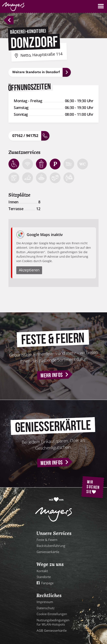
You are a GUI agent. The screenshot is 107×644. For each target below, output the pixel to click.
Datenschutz (46, 608)
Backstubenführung (51, 546)
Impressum (45, 602)
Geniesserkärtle (48, 552)
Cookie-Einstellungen (52, 614)
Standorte (44, 577)
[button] (101, 6)
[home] (12, 7)
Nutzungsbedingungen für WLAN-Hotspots (53, 622)
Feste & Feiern (47, 540)
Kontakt (42, 571)
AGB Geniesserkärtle (52, 630)
